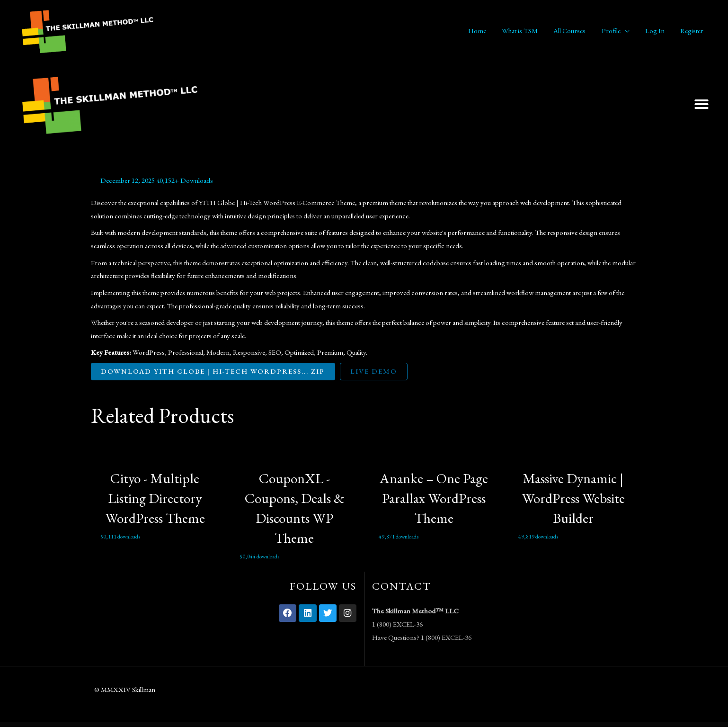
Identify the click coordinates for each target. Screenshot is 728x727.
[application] (629, 31)
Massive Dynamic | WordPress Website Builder (573, 498)
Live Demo (376, 372)
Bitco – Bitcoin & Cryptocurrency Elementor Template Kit (422, 725)
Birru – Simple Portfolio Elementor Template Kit (347, 725)
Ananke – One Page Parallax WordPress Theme (434, 498)
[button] (701, 104)
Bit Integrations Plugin (404, 725)
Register (693, 31)
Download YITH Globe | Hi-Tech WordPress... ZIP (214, 372)
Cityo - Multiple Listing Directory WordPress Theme (155, 498)
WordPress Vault (251, 725)
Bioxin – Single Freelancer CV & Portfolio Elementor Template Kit (269, 725)
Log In (657, 31)
